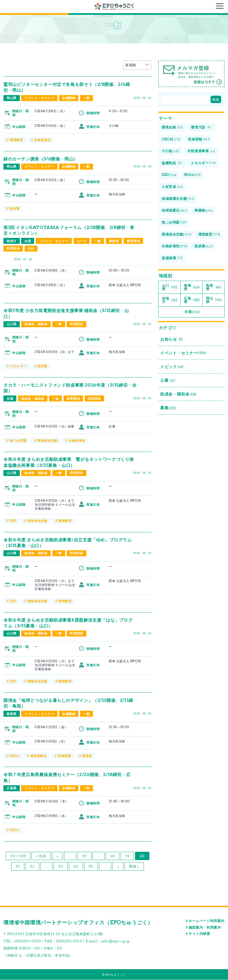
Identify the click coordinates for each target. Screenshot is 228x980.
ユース (82, 241)
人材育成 (172, 187)
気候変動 (64, 756)
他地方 (12, 241)
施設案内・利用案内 (205, 928)
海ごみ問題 (18, 441)
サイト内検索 (199, 934)
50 (91, 866)
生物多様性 (42, 140)
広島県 (12, 788)
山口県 (12, 324)
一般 (87, 98)
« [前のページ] (58, 856)
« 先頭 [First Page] (41, 856)
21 (18, 866)
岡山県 (12, 98)
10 (84, 856)
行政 (31, 248)
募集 (168, 409)
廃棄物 (204, 211)
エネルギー (18, 366)
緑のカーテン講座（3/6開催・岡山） (43, 159)
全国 (28, 241)
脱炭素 (15, 208)
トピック (172, 368)
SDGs (14, 756)
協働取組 (172, 163)
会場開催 (69, 98)
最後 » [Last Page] (134, 866)
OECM (171, 139)
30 (61, 866)
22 (32, 866)
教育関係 (133, 241)
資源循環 (172, 259)
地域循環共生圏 (178, 199)
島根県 (192, 287)
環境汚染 (201, 128)
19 (127, 856)
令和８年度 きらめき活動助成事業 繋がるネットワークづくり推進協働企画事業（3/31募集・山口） (68, 462)
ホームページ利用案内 (207, 921)
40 (76, 866)
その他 (170, 151)
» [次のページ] (118, 866)
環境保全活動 (47, 441)
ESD (13, 521)
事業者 (114, 241)
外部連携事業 (201, 151)
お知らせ (172, 340)
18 (113, 856)
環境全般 (172, 128)
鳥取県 (12, 714)
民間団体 (13, 248)
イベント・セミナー (39, 98)
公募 (168, 381)
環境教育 (16, 140)
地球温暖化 (38, 756)
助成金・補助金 (36, 324)
